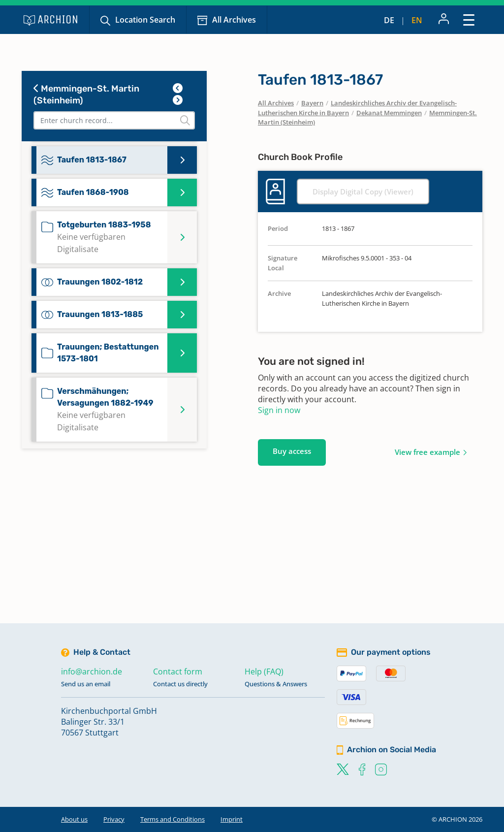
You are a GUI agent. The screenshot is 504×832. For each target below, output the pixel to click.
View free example (427, 452)
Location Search (145, 20)
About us (74, 819)
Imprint (232, 819)
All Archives (234, 20)
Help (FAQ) (264, 672)
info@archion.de (92, 672)
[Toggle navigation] (469, 19)
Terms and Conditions (173, 819)
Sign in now (279, 410)
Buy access (292, 451)
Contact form (178, 672)
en (417, 20)
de (389, 20)
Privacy (114, 819)
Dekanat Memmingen (389, 113)
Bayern (312, 103)
